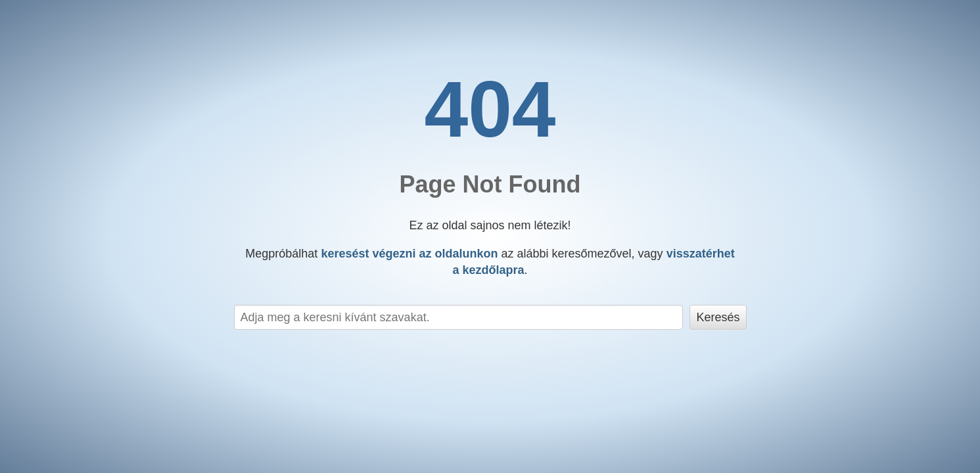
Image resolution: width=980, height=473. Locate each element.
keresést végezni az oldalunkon (409, 254)
